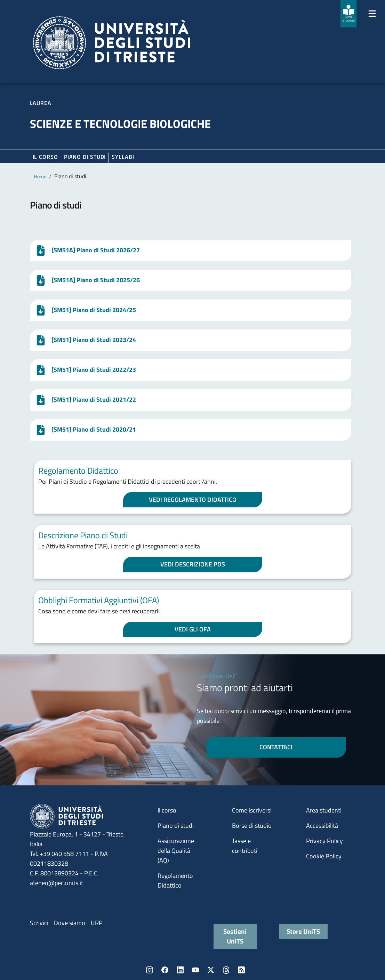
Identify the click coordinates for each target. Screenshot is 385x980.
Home (40, 176)
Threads (226, 970)
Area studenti (324, 810)
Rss (241, 970)
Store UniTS (303, 931)
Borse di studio (252, 826)
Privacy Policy (324, 841)
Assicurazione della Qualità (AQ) (176, 851)
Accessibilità (322, 826)
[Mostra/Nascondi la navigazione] (372, 14)
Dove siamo (70, 923)
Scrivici (39, 923)
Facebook (165, 970)
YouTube (195, 970)
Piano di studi (176, 826)
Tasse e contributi (245, 846)
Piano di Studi (85, 157)
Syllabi (123, 157)
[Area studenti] (348, 14)
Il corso (45, 157)
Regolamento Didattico (175, 880)
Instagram (150, 970)
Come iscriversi (252, 810)
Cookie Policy (324, 856)
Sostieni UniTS (235, 936)
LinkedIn (180, 970)
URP (97, 923)
